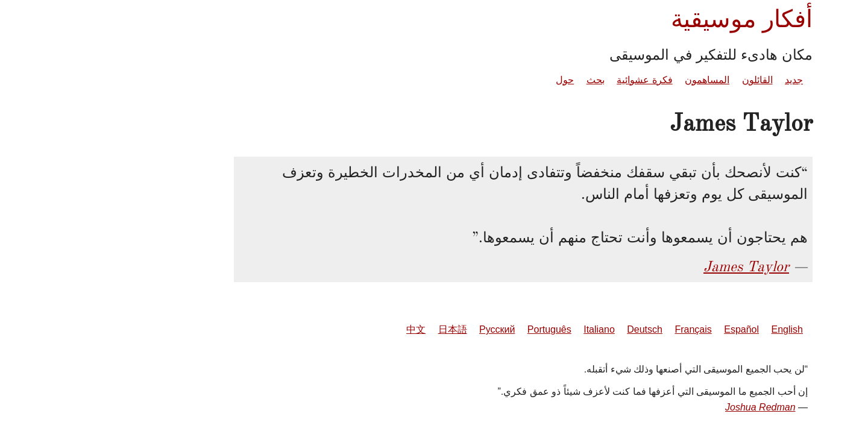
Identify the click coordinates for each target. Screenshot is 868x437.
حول (476, 80)
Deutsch (555, 329)
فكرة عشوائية (555, 80)
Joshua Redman (671, 407)
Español (652, 329)
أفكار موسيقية (653, 19)
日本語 (363, 329)
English (698, 329)
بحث (506, 80)
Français (604, 329)
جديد (705, 80)
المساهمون (618, 80)
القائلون (668, 80)
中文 (327, 329)
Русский (408, 329)
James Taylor (657, 266)
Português (460, 329)
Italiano (510, 329)
